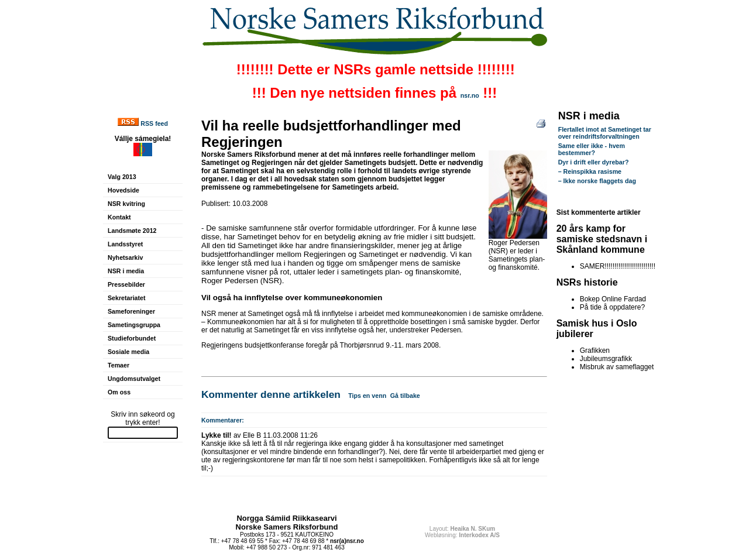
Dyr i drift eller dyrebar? (594, 162)
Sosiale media (128, 352)
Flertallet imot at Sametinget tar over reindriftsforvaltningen (605, 133)
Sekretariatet (127, 298)
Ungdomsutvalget (134, 379)
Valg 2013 (122, 177)
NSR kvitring (126, 204)
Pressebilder (126, 284)
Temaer (118, 365)
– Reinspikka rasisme (590, 171)
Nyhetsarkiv (125, 257)
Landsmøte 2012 (132, 231)
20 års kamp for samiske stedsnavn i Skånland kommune (602, 239)
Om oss (119, 392)
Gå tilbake (405, 396)
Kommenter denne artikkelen (271, 394)
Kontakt (119, 217)
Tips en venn (367, 396)
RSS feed (154, 123)
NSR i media (126, 271)
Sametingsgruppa (134, 325)
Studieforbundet (132, 338)
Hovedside (123, 190)
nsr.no (470, 95)
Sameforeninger (131, 311)
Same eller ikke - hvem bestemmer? (592, 149)
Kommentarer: (223, 420)
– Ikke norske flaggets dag (597, 181)
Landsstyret (125, 244)
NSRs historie (587, 282)
